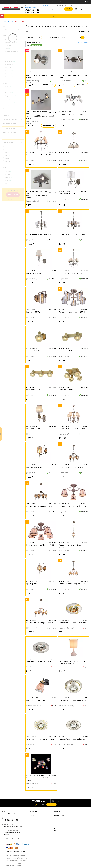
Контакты (63, 2)
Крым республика (31, 8)
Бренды (55, 2)
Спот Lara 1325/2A (66, 351)
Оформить (51, 805)
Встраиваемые (10, 62)
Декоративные (10, 65)
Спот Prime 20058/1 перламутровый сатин (40, 76)
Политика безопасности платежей (16, 852)
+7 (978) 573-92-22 (32, 12)
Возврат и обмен (59, 821)
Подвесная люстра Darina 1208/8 (39, 506)
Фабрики (33, 817)
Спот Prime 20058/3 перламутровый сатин (40, 117)
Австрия (8, 171)
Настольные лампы (11, 42)
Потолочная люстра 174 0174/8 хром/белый (41, 779)
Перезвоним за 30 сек (48, 6)
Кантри (8, 99)
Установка (36, 2)
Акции (32, 825)
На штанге (9, 68)
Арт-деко (8, 90)
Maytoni (8, 158)
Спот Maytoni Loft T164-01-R (37, 700)
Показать (13, 195)
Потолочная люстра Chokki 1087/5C (40, 545)
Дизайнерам (45, 2)
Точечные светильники (12, 51)
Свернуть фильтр (34, 37)
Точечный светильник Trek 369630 (40, 661)
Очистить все (83, 42)
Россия (8, 183)
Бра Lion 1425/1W (33, 312)
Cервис (57, 812)
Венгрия (8, 174)
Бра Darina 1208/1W (34, 467)
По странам (33, 819)
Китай (8, 180)
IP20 (7, 136)
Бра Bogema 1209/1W (35, 584)
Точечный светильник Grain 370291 (40, 739)
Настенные (9, 71)
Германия (9, 177)
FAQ (55, 827)
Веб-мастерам (58, 823)
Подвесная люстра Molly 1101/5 (71, 273)
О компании (35, 812)
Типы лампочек (59, 829)
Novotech (8, 161)
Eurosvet (8, 149)
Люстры (8, 39)
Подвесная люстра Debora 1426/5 (72, 428)
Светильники (10, 45)
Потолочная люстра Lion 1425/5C (72, 312)
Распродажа (34, 821)
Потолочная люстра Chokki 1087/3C (73, 506)
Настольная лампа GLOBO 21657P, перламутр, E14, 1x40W (72, 662)
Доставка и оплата (7, 2)
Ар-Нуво (8, 87)
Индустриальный (11, 96)
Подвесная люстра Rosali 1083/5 (39, 155)
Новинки (33, 823)
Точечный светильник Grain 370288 (73, 700)
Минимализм (10, 108)
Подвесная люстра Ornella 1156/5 (39, 234)
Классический (10, 102)
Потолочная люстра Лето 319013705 (73, 114)
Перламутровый (36, 45)
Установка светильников (61, 817)
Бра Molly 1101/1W (34, 273)
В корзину (48, 85)
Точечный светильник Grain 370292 (73, 739)
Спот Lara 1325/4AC (66, 390)
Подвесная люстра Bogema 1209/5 (72, 584)
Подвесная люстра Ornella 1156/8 (72, 234)
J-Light (8, 155)
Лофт (7, 105)
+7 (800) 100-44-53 (32, 10)
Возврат (27, 2)
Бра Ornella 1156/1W (67, 194)
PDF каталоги (58, 831)
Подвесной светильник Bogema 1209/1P (71, 546)
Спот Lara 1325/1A (33, 351)
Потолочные (9, 77)
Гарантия (19, 2)
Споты (8, 48)
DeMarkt (8, 146)
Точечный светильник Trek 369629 (72, 623)
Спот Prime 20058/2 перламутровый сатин (73, 76)
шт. (38, 805)
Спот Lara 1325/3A (33, 390)
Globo (8, 152)
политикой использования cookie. (16, 860)
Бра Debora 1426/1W (34, 428)
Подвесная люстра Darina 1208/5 (72, 467)
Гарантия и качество (60, 819)
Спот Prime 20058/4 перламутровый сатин (40, 197)
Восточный (9, 93)
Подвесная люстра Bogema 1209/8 (40, 623)
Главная (5, 21)
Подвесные (9, 74)
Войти (87, 2)
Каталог (2, 16)
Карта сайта (33, 827)
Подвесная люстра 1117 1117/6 (71, 155)
